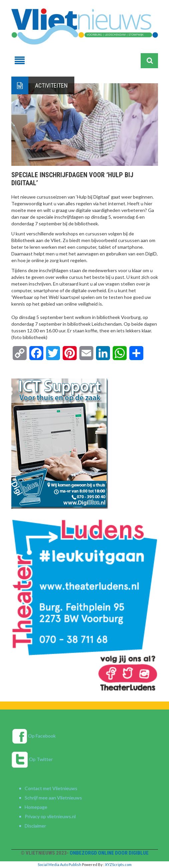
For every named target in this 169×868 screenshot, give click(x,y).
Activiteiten (51, 85)
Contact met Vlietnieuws (51, 788)
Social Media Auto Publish (59, 864)
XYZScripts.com (118, 864)
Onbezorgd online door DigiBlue (109, 853)
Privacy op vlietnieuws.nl (50, 816)
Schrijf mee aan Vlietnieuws (53, 798)
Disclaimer (35, 826)
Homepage (36, 807)
